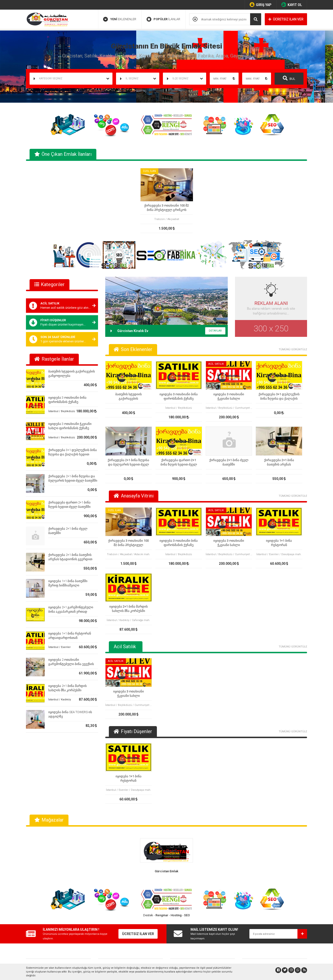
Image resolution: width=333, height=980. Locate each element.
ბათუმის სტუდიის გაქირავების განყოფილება (129, 397)
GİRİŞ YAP (261, 5)
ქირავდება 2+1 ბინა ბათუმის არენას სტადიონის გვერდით (279, 462)
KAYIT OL (292, 5)
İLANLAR (163, 19)
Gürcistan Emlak (166, 871)
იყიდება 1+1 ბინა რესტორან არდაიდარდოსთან (279, 543)
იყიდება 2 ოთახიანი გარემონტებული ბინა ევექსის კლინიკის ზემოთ (71, 664)
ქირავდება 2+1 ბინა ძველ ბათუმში (229, 462)
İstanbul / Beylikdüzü (62, 411)
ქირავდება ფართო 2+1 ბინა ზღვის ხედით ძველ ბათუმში (179, 462)
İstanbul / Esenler (59, 647)
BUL (289, 78)
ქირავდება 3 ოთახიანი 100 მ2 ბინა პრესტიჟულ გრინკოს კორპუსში (166, 208)
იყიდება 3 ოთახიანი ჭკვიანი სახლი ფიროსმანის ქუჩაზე (229, 397)
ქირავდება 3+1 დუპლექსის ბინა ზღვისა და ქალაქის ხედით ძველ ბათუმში (73, 454)
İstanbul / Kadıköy (60, 700)
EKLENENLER (120, 19)
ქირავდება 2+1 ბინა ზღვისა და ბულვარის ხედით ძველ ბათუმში (128, 462)
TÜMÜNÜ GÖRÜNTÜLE (293, 349)
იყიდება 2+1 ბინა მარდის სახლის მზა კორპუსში (129, 609)
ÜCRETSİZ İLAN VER (286, 19)
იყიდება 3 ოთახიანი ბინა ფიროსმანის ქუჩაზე (179, 396)
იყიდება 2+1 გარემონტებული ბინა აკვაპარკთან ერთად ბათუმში (71, 612)
